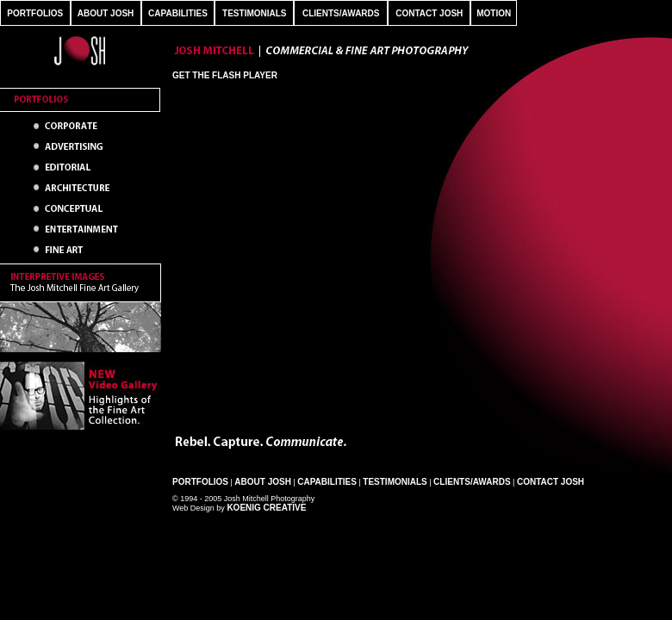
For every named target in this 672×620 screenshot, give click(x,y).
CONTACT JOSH (429, 13)
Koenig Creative (266, 508)
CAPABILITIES (178, 13)
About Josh (263, 482)
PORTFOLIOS (35, 13)
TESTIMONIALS (254, 13)
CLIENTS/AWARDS (341, 13)
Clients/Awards (472, 482)
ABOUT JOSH (106, 13)
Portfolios (200, 482)
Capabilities (327, 482)
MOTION (494, 13)
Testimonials (395, 482)
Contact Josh (551, 482)
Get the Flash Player (225, 75)
